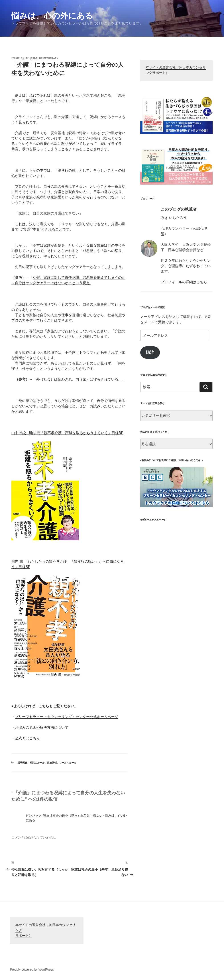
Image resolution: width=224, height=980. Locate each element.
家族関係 (52, 763)
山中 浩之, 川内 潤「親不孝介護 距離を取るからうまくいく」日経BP (67, 433)
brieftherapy (49, 58)
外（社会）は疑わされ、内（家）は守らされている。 (79, 379)
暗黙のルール (37, 763)
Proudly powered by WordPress (32, 970)
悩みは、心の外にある (52, 16)
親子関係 (22, 763)
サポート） (24, 936)
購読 (150, 352)
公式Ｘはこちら (27, 738)
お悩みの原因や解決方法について (42, 727)
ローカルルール (68, 763)
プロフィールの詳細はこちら (184, 282)
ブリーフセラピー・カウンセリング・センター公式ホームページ (67, 717)
